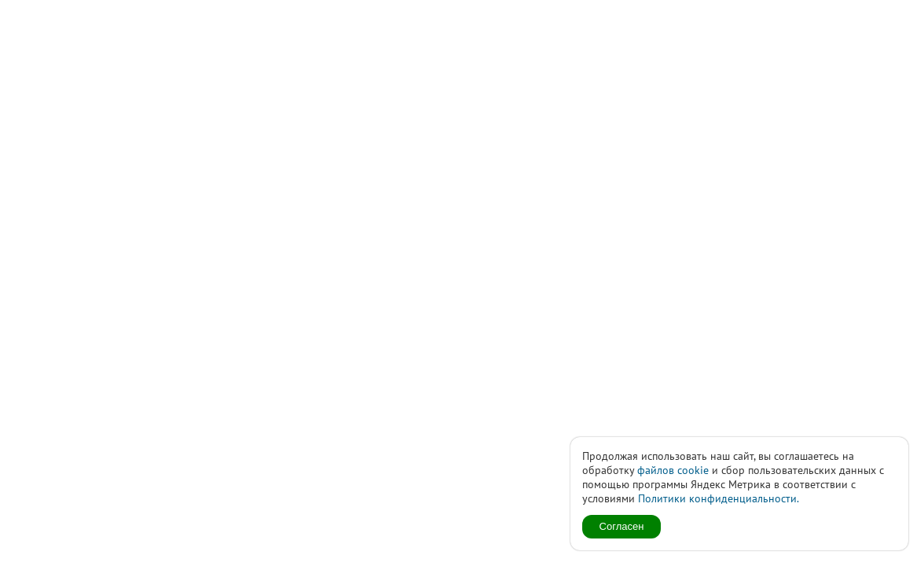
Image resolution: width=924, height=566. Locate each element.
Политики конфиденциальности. (719, 498)
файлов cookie (673, 470)
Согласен (622, 526)
